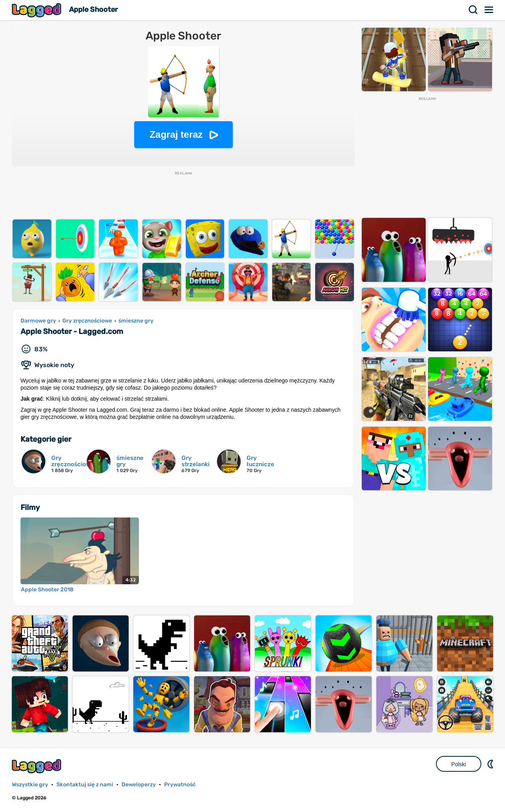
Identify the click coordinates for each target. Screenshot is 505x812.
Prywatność (180, 785)
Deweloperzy (139, 785)
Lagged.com (37, 766)
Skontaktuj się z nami (85, 785)
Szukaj (473, 10)
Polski (459, 764)
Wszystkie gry (30, 785)
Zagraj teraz (176, 134)
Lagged (37, 10)
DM (491, 764)
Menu (489, 10)
